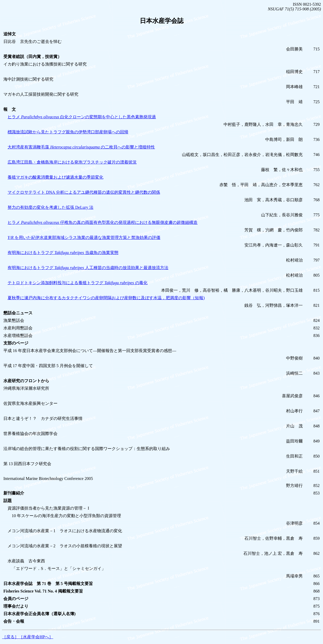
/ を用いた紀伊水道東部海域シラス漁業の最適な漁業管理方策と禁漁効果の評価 (84, 238)
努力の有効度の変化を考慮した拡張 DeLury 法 (50, 207)
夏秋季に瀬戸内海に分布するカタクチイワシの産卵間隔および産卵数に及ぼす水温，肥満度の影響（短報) (106, 298)
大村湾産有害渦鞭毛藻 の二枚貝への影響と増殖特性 (81, 147)
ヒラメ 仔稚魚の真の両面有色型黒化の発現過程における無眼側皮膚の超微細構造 (103, 222)
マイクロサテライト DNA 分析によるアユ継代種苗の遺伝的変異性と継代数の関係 (84, 192)
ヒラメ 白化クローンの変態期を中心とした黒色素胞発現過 (82, 117)
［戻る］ (10, 637)
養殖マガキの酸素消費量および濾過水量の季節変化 (55, 177)
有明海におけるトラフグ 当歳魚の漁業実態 (63, 253)
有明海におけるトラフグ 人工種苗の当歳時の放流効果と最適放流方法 (88, 268)
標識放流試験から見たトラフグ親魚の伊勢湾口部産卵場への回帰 (68, 132)
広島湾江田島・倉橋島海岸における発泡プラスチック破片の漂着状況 (72, 162)
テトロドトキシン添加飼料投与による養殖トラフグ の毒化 (78, 283)
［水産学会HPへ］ (36, 637)
